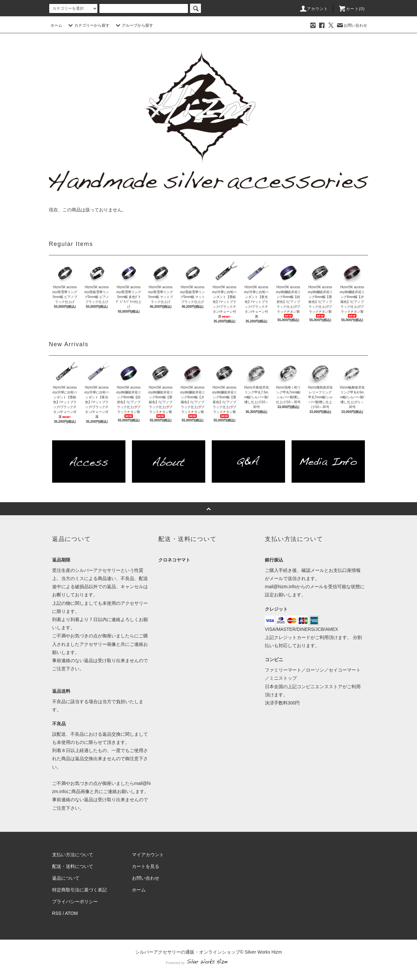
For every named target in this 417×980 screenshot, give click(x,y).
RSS (57, 913)
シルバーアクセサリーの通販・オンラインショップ (188, 952)
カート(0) (352, 9)
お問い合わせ (352, 25)
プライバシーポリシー (75, 902)
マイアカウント (148, 855)
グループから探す (134, 25)
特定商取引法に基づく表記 (79, 890)
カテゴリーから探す (88, 25)
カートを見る (146, 866)
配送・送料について (73, 866)
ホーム (56, 25)
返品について (66, 878)
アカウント (314, 9)
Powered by (208, 963)
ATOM (72, 913)
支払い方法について (73, 855)
